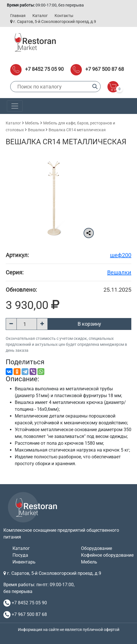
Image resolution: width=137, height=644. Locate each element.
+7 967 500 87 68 (105, 69)
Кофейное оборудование (107, 555)
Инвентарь (24, 562)
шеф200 (121, 255)
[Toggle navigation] (15, 106)
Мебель (32, 123)
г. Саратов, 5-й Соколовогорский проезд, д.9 (53, 22)
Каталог (40, 16)
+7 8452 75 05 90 (44, 69)
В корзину (89, 324)
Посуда (20, 555)
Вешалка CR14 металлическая (77, 130)
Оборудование (96, 548)
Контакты (64, 16)
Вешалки (36, 130)
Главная (18, 16)
